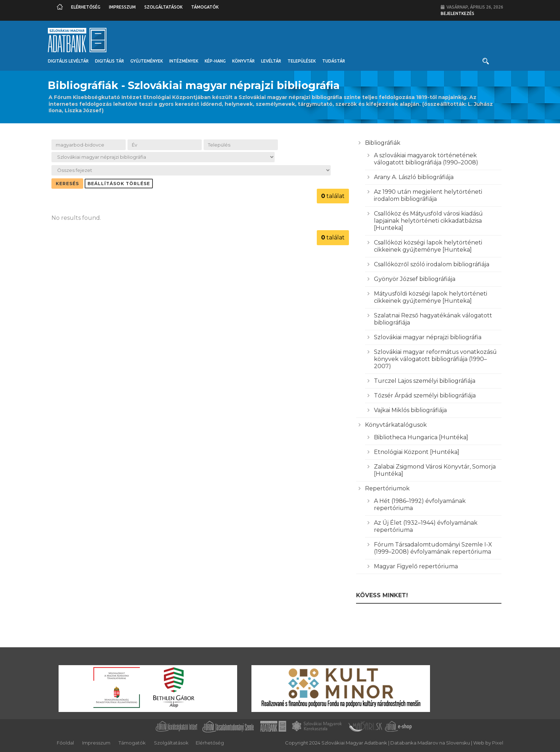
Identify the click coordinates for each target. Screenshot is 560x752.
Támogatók (205, 7)
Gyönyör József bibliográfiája (415, 279)
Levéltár (271, 61)
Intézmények (184, 61)
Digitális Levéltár (68, 61)
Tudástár (334, 61)
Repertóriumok (387, 488)
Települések (302, 61)
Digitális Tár (109, 61)
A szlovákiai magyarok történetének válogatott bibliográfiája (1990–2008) (426, 159)
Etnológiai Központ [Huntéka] (417, 452)
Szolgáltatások (163, 7)
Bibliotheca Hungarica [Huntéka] (421, 437)
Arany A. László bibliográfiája (414, 177)
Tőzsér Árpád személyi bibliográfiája (425, 395)
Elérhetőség (86, 7)
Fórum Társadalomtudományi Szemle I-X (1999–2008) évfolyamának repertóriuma (433, 548)
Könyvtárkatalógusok (396, 425)
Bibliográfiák (383, 143)
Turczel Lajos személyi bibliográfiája (425, 381)
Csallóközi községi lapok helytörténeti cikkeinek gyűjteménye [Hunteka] (428, 246)
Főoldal (65, 743)
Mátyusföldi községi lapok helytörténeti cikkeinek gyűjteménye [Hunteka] (431, 297)
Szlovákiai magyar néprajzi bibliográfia (428, 337)
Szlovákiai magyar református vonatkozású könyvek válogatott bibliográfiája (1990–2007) (435, 359)
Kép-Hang (215, 61)
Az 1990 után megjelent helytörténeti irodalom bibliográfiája (428, 195)
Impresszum (122, 7)
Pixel (498, 743)
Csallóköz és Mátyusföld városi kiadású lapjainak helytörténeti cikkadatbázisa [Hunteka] (428, 221)
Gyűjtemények (147, 61)
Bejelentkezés (457, 13)
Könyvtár (243, 61)
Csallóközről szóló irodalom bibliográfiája (432, 264)
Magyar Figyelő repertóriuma (416, 566)
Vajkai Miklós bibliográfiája (410, 410)
